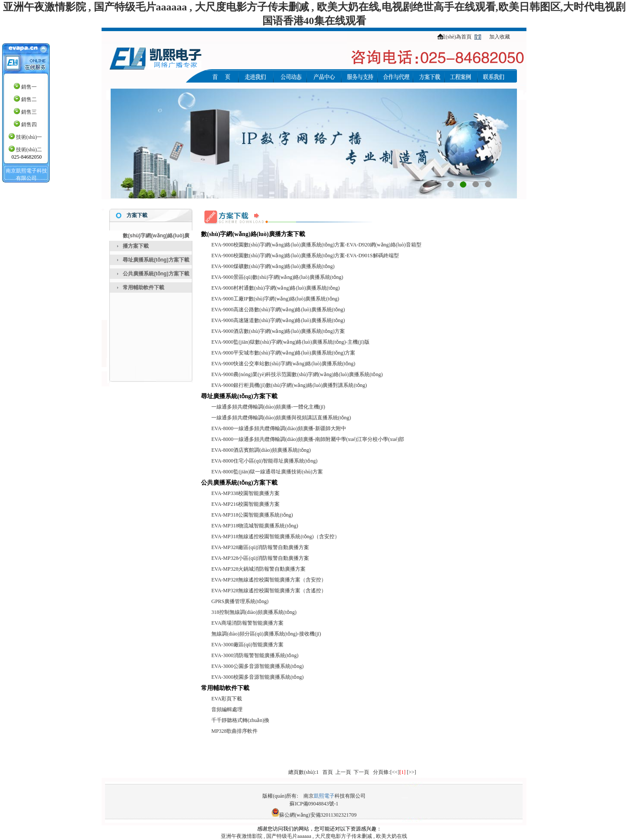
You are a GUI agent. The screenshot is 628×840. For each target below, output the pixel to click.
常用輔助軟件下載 (143, 287)
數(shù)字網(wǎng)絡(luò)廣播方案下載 (156, 241)
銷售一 (29, 87)
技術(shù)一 (29, 137)
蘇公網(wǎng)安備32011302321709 (318, 815)
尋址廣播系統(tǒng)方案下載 (156, 260)
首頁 (328, 772)
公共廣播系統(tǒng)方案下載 (156, 274)
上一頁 (343, 772)
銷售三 (29, 112)
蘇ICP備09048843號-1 (314, 804)
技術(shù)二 (29, 150)
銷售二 (29, 99)
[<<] (395, 772)
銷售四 (29, 125)
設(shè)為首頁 (456, 37)
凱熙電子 (324, 796)
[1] (402, 772)
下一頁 (361, 772)
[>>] (411, 772)
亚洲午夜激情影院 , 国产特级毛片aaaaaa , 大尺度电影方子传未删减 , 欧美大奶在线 (314, 836)
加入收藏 (500, 37)
